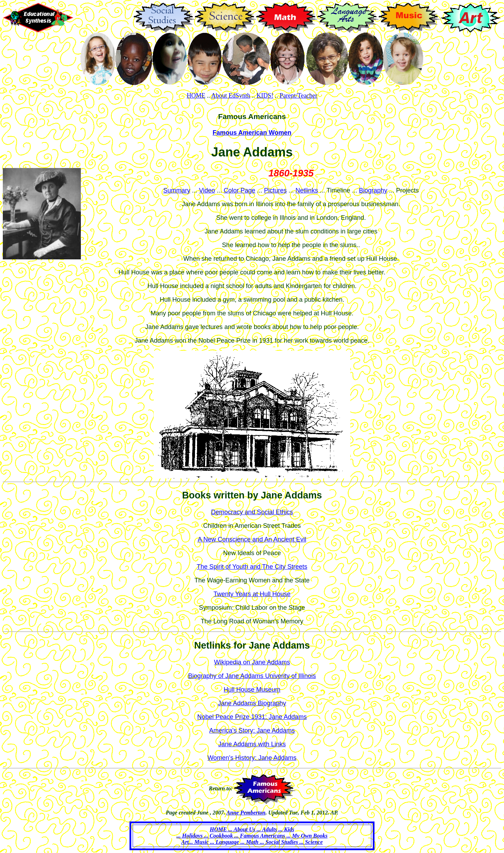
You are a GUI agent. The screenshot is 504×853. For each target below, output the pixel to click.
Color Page (239, 190)
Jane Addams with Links (252, 744)
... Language (224, 842)
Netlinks (307, 190)
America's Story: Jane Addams (252, 730)
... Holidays (190, 836)
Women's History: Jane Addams (252, 758)
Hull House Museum (252, 690)
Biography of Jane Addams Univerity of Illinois (252, 676)
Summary (177, 190)
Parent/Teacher (299, 96)
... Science (310, 842)
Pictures (275, 190)
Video (207, 190)
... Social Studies (278, 842)
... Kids (285, 829)
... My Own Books (306, 836)
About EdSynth (231, 96)
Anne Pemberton (246, 813)
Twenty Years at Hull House (252, 594)
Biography (373, 190)
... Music (199, 842)
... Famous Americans (259, 836)
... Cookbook (218, 836)
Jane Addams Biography (252, 703)
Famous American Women (252, 133)
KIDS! (265, 96)
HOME (196, 96)
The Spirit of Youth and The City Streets (252, 567)
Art (185, 842)
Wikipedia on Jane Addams (252, 662)
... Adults (267, 829)
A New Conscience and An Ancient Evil (252, 539)
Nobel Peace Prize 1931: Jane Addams (252, 717)
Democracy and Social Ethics (252, 512)
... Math (249, 842)
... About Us (242, 829)
